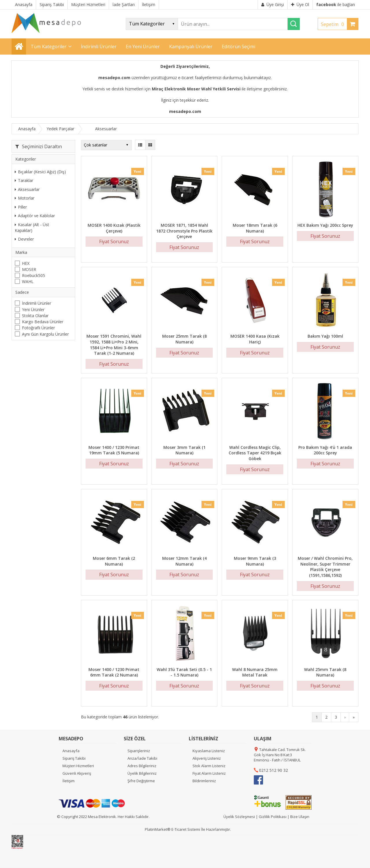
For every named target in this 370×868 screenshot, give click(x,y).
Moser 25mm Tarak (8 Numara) (184, 339)
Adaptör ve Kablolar (35, 216)
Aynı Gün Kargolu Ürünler (45, 334)
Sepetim (334, 24)
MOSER (29, 269)
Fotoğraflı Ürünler (38, 328)
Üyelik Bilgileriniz (142, 773)
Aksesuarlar (27, 189)
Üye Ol (300, 4)
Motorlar (25, 198)
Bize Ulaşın (300, 817)
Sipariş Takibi (74, 758)
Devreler (24, 239)
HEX (26, 263)
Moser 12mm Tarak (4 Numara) (184, 561)
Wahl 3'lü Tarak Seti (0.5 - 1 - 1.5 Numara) (184, 672)
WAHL (28, 281)
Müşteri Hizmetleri (78, 766)
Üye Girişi (273, 4)
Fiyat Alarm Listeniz (209, 773)
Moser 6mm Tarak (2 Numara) (114, 561)
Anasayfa (71, 751)
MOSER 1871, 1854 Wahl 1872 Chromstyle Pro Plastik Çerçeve (184, 231)
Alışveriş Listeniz (207, 758)
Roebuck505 (34, 275)
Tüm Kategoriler (49, 47)
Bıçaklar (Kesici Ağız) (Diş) (40, 172)
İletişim (69, 781)
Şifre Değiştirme (141, 781)
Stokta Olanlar (35, 316)
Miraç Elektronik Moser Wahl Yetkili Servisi (196, 89)
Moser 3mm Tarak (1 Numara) (184, 450)
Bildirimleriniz (204, 781)
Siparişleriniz (139, 751)
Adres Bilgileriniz (142, 766)
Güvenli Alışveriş (77, 773)
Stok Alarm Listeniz (209, 766)
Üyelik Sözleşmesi (239, 817)
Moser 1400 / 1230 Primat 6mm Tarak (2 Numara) (114, 672)
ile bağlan (336, 4)
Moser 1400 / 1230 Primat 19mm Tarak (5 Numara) (114, 450)
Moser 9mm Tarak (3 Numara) (255, 561)
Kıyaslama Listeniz (209, 751)
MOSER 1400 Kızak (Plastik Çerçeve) (114, 228)
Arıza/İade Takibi (142, 758)
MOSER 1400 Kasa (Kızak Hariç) (255, 339)
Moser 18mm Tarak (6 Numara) (255, 228)
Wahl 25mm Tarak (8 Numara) (325, 672)
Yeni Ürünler (33, 310)
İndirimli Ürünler (37, 303)
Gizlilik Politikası (273, 817)
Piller (21, 207)
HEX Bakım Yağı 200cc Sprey (325, 225)
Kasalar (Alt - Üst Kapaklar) (32, 227)
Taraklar (24, 180)
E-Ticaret (179, 829)
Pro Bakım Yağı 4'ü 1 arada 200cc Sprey (325, 450)
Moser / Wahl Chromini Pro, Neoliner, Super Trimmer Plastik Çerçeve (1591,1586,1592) (325, 567)
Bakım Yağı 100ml (325, 336)
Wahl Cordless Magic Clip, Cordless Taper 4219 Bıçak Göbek (255, 453)
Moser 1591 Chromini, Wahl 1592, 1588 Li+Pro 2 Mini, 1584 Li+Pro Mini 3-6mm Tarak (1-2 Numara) (114, 345)
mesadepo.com (114, 78)
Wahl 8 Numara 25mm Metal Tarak (255, 672)
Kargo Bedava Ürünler (43, 322)
